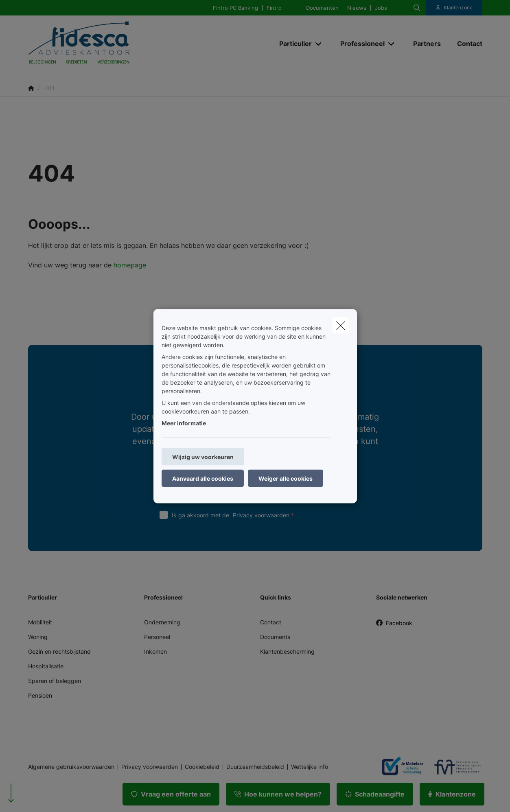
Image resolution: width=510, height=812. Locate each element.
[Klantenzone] (454, 8)
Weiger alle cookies (286, 478)
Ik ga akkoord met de (235, 515)
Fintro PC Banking (235, 8)
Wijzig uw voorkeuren (203, 456)
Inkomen (155, 651)
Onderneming (162, 622)
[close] (341, 325)
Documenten (322, 8)
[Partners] (427, 44)
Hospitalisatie (46, 666)
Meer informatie (184, 423)
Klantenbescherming (287, 651)
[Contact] (466, 44)
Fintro (274, 8)
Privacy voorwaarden (261, 515)
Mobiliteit (40, 622)
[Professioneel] (359, 44)
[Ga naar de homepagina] (109, 44)
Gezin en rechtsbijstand (59, 651)
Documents (275, 637)
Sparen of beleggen (55, 681)
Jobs (381, 8)
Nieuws (357, 8)
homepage (130, 265)
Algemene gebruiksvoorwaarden (71, 767)
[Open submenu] (319, 44)
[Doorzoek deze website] (417, 8)
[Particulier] (292, 44)
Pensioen (40, 695)
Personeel (157, 637)
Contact (271, 622)
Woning (38, 637)
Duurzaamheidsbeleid (255, 767)
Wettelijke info (310, 767)
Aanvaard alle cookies (203, 478)
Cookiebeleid (202, 767)
